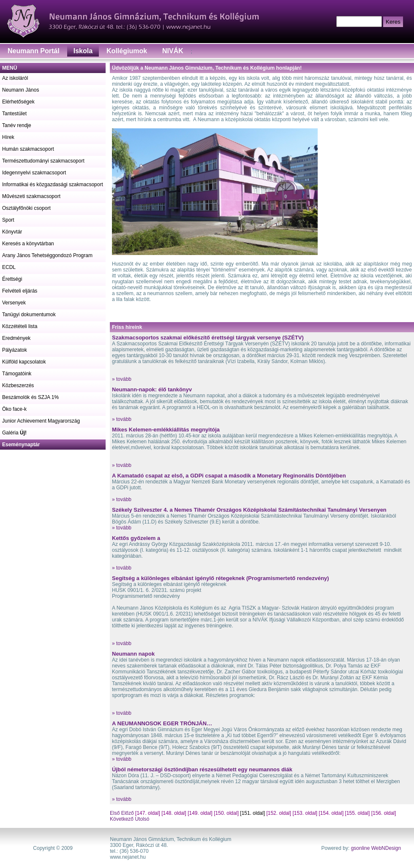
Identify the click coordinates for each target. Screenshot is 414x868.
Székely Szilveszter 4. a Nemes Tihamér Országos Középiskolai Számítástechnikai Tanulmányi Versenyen (249, 510)
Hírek (8, 137)
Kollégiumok (127, 51)
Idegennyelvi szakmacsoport (34, 173)
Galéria (14, 433)
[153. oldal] (305, 813)
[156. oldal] (384, 813)
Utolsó (141, 819)
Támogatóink (17, 374)
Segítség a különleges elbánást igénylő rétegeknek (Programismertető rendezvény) (221, 578)
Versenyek (14, 303)
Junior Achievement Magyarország (41, 421)
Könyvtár (12, 232)
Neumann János (20, 90)
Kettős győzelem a (136, 538)
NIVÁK (173, 51)
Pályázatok (15, 350)
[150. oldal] (226, 813)
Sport (8, 220)
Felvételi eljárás (20, 291)
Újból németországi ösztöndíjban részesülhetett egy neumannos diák (202, 769)
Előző (128, 813)
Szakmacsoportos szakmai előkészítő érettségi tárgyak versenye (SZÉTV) (208, 338)
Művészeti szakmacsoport (31, 196)
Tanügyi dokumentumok (29, 315)
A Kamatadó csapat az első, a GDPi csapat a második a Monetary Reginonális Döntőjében (229, 476)
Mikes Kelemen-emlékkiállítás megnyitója (166, 430)
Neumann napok (133, 654)
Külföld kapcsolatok (24, 362)
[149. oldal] (200, 813)
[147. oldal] (148, 813)
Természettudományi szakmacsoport (43, 161)
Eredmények (16, 338)
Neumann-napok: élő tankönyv (152, 389)
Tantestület (14, 114)
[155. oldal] (358, 813)
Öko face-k (14, 409)
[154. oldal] (331, 813)
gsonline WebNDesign (376, 848)
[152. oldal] (279, 813)
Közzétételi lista (20, 326)
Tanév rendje (17, 125)
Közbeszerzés (18, 385)
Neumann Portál (34, 51)
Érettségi (12, 279)
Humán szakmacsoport (28, 149)
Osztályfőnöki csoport (26, 208)
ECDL (9, 267)
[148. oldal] (174, 813)
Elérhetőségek (18, 102)
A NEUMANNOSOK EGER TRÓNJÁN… (162, 723)
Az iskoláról (15, 78)
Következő (122, 819)
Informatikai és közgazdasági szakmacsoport (53, 184)
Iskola (83, 51)
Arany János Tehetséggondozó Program (47, 255)
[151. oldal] (252, 813)
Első (116, 813)
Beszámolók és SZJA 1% (30, 397)
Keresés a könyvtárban (28, 244)
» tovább (122, 379)
